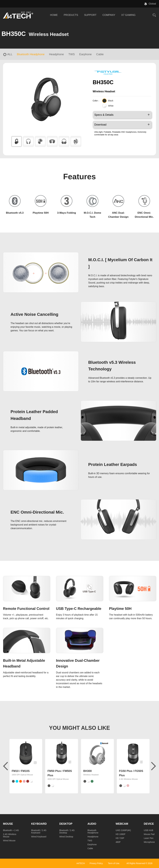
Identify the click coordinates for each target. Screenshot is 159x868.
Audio (92, 824)
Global (152, 4)
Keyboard (39, 824)
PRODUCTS (71, 15)
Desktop (66, 824)
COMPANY (109, 15)
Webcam (122, 824)
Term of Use (114, 863)
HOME (54, 15)
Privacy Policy (96, 863)
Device (149, 824)
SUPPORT (90, 15)
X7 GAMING (128, 15)
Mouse (8, 824)
